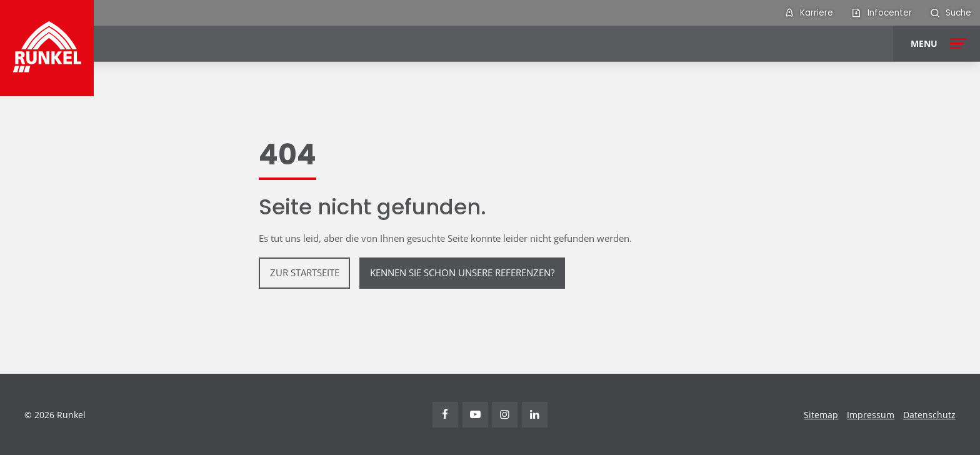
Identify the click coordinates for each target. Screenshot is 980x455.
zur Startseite (305, 272)
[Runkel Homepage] (47, 48)
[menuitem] (808, 13)
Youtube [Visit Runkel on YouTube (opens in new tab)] (475, 415)
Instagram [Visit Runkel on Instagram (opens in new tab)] (505, 415)
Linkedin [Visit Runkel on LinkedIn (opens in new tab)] (535, 415)
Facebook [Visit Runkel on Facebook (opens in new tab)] (445, 415)
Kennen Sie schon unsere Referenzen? (462, 272)
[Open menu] (937, 43)
